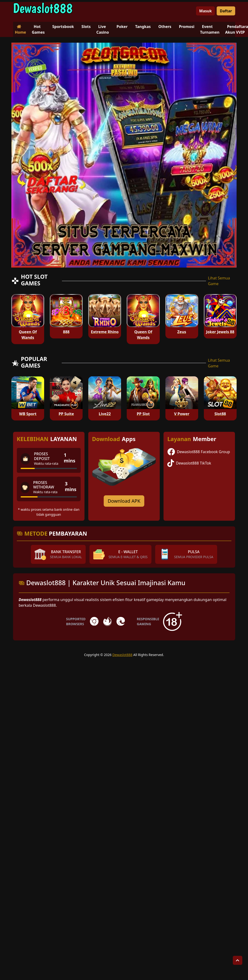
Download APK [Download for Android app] (124, 501)
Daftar (226, 11)
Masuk (205, 11)
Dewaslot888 (122, 655)
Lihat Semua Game (219, 281)
